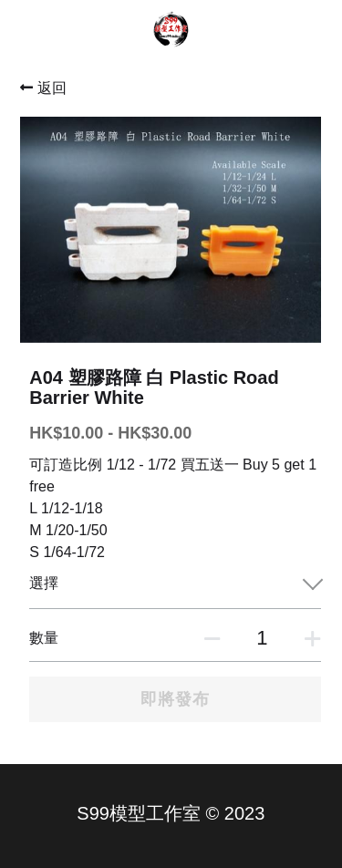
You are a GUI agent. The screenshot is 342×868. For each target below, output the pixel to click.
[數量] (262, 638)
